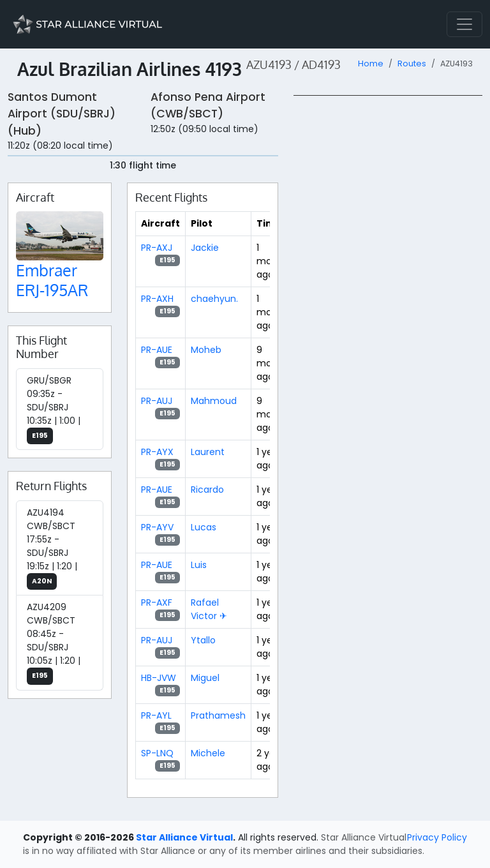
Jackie (205, 248)
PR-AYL (156, 715)
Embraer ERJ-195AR (52, 280)
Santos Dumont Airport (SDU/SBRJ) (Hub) (62, 114)
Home (371, 64)
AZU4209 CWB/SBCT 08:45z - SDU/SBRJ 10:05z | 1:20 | (54, 643)
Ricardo (207, 490)
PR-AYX (157, 452)
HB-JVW (159, 678)
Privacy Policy (437, 837)
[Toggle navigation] (464, 24)
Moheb (206, 350)
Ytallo (203, 640)
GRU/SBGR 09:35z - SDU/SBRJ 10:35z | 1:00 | (54, 409)
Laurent (208, 452)
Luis (199, 565)
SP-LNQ (157, 753)
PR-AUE (157, 350)
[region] (388, 287)
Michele (208, 753)
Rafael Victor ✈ (209, 609)
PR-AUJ (157, 401)
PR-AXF (157, 602)
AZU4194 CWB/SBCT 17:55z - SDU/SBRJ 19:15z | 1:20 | (52, 548)
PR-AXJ (157, 248)
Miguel (205, 678)
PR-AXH (157, 299)
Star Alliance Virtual (184, 837)
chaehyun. (214, 299)
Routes (412, 64)
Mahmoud (214, 401)
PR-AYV (157, 527)
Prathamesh (218, 715)
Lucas (204, 527)
